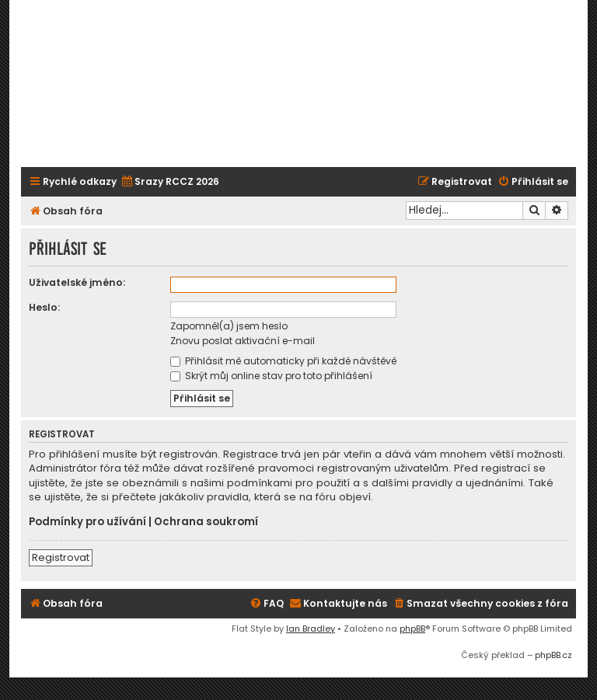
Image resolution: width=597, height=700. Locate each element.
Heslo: (44, 307)
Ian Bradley (311, 629)
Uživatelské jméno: (77, 282)
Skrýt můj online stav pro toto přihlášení (271, 376)
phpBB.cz (553, 655)
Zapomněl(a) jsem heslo (229, 326)
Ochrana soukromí (206, 522)
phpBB (412, 629)
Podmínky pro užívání (87, 522)
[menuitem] (170, 182)
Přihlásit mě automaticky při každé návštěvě (283, 361)
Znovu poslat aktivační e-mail (243, 341)
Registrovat (61, 557)
